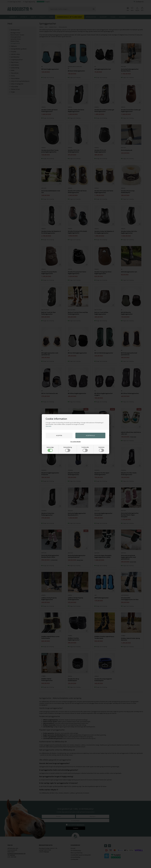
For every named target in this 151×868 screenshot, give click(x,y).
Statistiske (101, 449)
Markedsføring (68, 449)
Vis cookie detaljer (76, 442)
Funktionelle (85, 449)
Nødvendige (50, 449)
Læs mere (48, 426)
